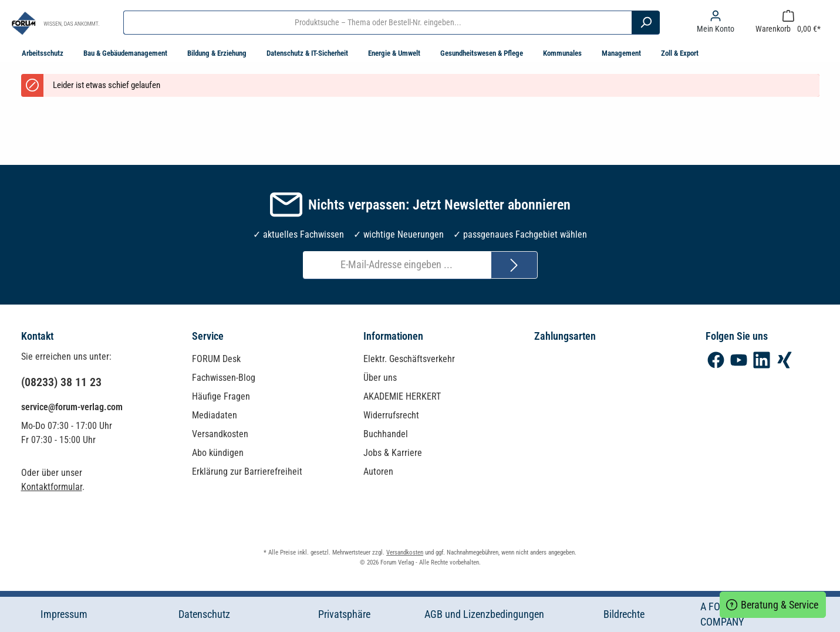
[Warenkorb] (788, 22)
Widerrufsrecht (391, 415)
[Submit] (514, 265)
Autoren (378, 472)
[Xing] (785, 360)
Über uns (380, 378)
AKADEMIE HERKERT (402, 396)
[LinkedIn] (762, 360)
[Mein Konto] (716, 22)
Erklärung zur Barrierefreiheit (247, 472)
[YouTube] (739, 360)
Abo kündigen (218, 453)
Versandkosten (220, 434)
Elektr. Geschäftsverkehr (409, 359)
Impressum (64, 614)
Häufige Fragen (221, 396)
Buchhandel (386, 434)
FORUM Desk (216, 359)
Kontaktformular (52, 487)
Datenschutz (204, 614)
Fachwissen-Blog (224, 378)
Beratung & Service (773, 604)
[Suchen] (646, 22)
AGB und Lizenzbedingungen (484, 614)
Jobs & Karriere (393, 453)
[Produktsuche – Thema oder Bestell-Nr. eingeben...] (378, 22)
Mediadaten (215, 415)
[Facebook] (716, 360)
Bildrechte (624, 614)
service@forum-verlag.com (72, 407)
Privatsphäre (344, 614)
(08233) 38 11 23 (61, 382)
